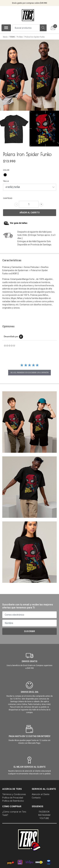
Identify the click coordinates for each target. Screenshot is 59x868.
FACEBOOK (44, 810)
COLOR (6, 168)
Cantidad (8, 197)
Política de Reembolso (13, 799)
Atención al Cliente (41, 793)
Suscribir (29, 630)
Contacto (36, 796)
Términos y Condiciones (14, 793)
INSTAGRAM (44, 813)
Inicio (5, 37)
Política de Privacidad (13, 796)
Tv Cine (20, 37)
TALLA (6, 180)
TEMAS (12, 37)
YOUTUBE (44, 817)
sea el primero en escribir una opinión (29, 371)
